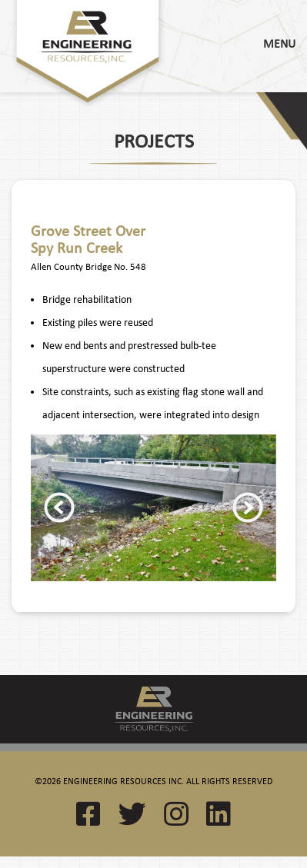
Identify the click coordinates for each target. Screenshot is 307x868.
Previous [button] (59, 507)
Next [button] (248, 507)
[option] (153, 508)
